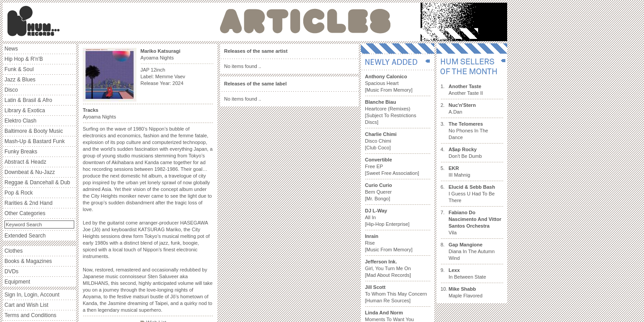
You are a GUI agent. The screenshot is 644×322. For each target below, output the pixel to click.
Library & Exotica (25, 110)
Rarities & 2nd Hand (28, 203)
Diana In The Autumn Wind (472, 251)
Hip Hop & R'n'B (24, 59)
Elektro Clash (20, 121)
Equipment (17, 282)
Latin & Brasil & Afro (28, 100)
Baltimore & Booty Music (34, 131)
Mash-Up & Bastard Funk (35, 141)
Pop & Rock (19, 193)
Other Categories (25, 213)
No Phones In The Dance (468, 131)
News (11, 49)
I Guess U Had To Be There (472, 194)
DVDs (11, 271)
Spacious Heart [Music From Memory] (389, 83)
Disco (11, 90)
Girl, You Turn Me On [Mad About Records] (388, 268)
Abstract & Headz (25, 162)
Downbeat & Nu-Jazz (30, 172)
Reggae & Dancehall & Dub (37, 182)
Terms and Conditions (30, 315)
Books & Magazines (28, 261)
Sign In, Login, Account (32, 295)
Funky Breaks (21, 152)
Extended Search (25, 236)
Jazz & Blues (20, 80)
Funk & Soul (19, 69)
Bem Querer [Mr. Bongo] (379, 192)
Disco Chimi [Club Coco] (381, 141)
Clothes (14, 251)
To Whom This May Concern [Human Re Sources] (396, 294)
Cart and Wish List (26, 305)
